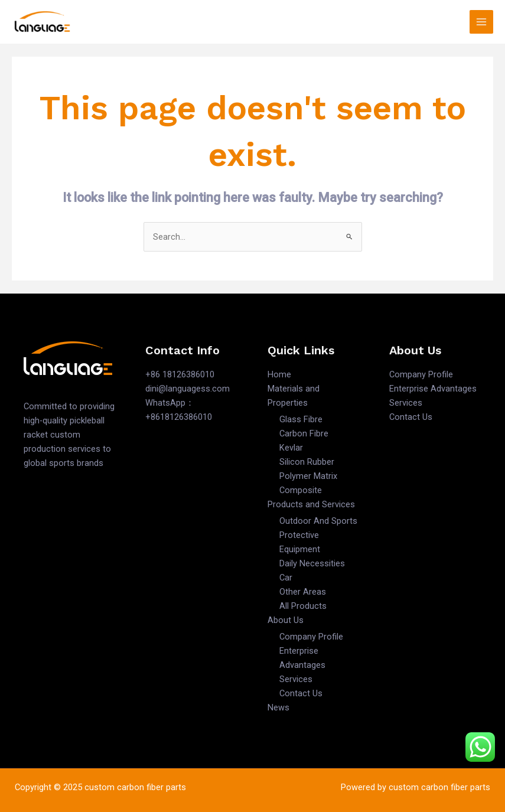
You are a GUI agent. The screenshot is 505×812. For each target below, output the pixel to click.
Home (279, 374)
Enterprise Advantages (433, 389)
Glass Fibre (301, 419)
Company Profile (311, 637)
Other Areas (303, 592)
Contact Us (301, 693)
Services (296, 679)
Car (286, 578)
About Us (286, 620)
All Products (303, 606)
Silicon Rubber (307, 462)
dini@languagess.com (188, 389)
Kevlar (291, 448)
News (278, 707)
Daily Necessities (312, 563)
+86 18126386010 (180, 374)
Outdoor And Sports (318, 521)
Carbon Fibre (304, 433)
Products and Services (311, 504)
